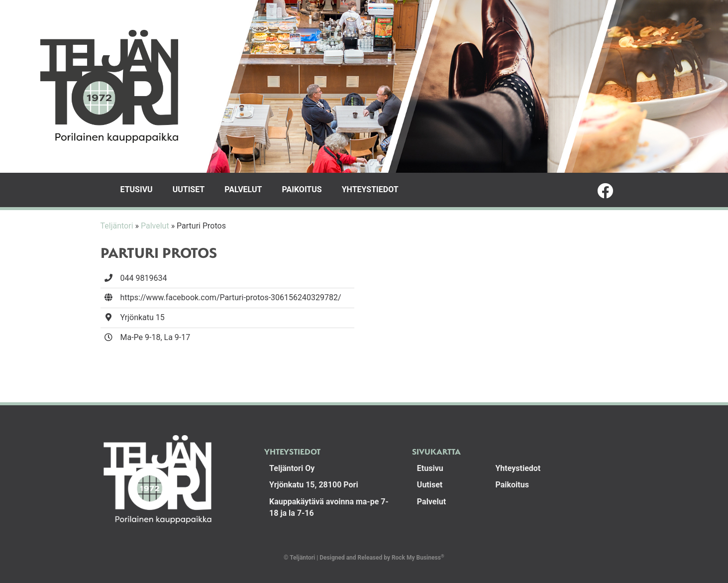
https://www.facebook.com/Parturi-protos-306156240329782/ (231, 297)
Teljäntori (117, 226)
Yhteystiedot (370, 189)
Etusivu (137, 189)
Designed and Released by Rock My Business (380, 558)
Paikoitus (302, 189)
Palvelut (243, 189)
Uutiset (189, 189)
